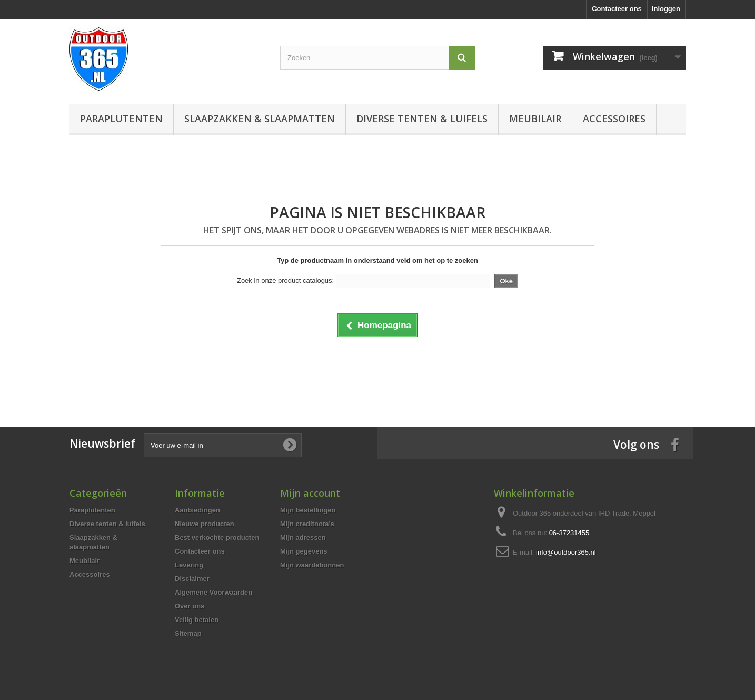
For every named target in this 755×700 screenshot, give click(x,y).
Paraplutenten (121, 119)
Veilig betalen (197, 620)
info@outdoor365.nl (566, 552)
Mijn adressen (303, 538)
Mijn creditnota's (307, 524)
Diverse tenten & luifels (422, 119)
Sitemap (188, 633)
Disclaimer (192, 579)
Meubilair (535, 119)
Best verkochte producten (217, 538)
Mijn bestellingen (308, 510)
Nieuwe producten (205, 524)
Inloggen (666, 9)
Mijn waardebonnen (312, 565)
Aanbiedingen (197, 510)
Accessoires (614, 119)
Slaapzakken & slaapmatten (260, 119)
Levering (189, 565)
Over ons (190, 606)
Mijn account (310, 493)
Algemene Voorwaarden (213, 592)
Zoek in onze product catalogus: (285, 280)
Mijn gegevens (304, 551)
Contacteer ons (617, 9)
